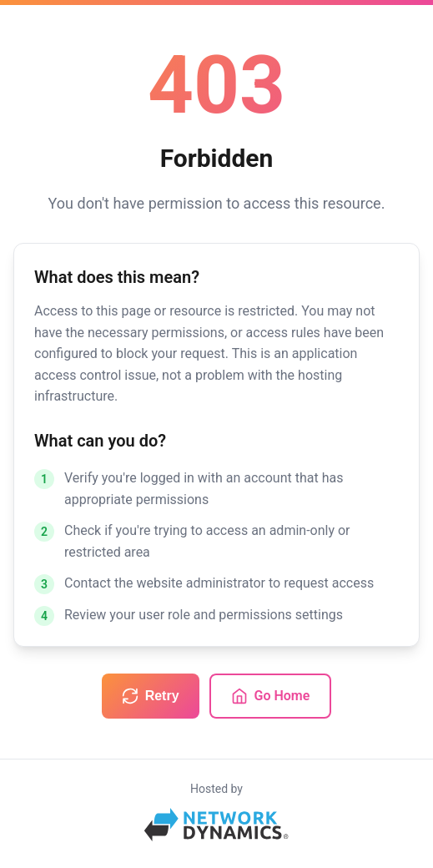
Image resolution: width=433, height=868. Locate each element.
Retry (151, 696)
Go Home (271, 696)
